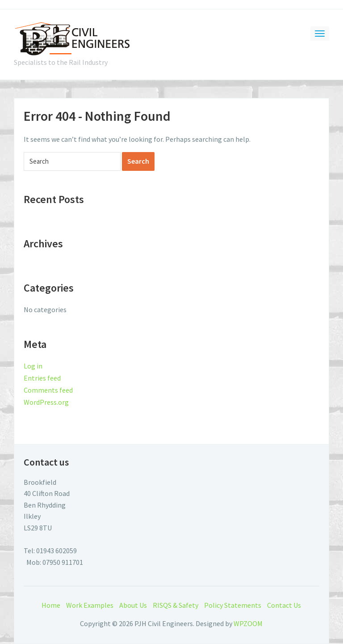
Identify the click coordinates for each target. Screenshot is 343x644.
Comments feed (48, 390)
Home (51, 605)
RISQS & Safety (176, 605)
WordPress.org (46, 402)
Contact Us (284, 605)
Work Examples (90, 605)
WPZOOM (248, 623)
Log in (33, 366)
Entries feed (42, 378)
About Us (133, 605)
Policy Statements (233, 605)
